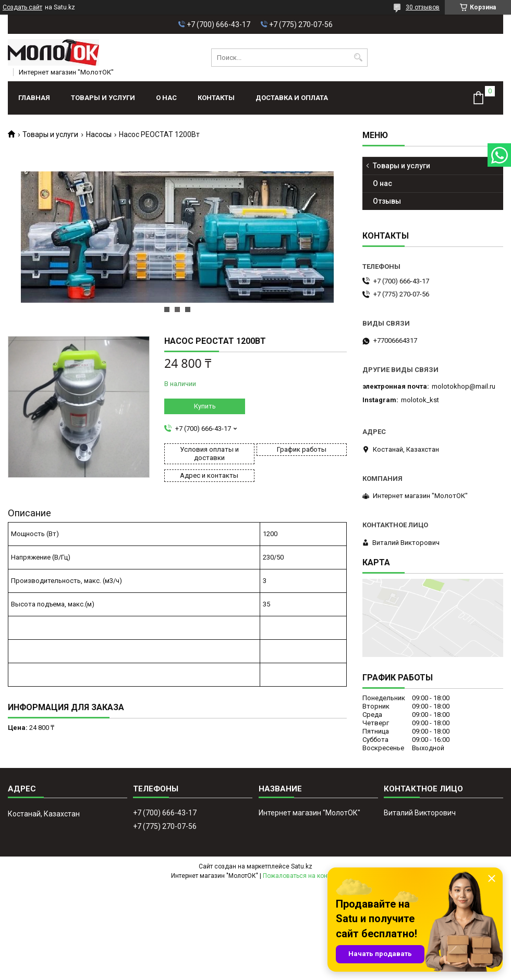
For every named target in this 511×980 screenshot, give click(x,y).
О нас (166, 98)
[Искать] (358, 58)
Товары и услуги (103, 98)
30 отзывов (423, 7)
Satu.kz (302, 866)
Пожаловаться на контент (301, 876)
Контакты (216, 98)
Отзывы (387, 201)
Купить (205, 406)
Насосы (99, 134)
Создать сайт (22, 7)
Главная (34, 98)
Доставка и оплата (292, 98)
